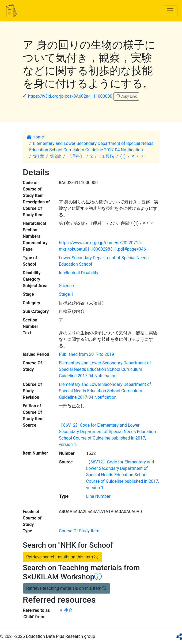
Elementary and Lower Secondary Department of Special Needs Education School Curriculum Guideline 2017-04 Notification (105, 369)
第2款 (56, 156)
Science (66, 286)
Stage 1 (66, 294)
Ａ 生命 (66, 610)
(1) (123, 156)
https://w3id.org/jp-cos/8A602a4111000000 (70, 96)
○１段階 (107, 156)
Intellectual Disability (79, 273)
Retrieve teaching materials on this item (67, 588)
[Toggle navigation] (170, 11)
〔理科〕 (76, 156)
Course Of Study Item (79, 531)
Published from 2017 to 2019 (86, 354)
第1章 (39, 156)
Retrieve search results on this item (62, 557)
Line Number (98, 496)
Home (35, 137)
